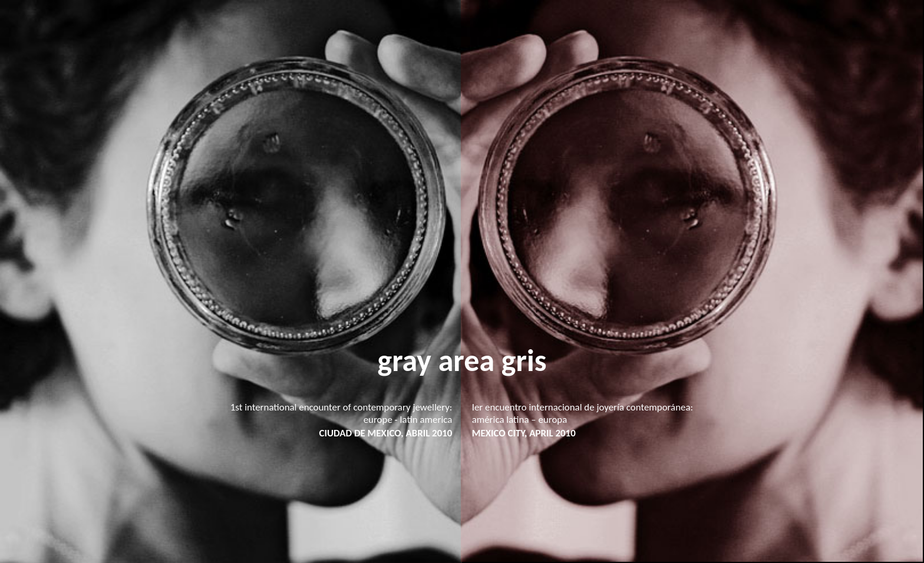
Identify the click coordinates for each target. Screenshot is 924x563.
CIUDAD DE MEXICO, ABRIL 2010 (385, 433)
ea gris (505, 360)
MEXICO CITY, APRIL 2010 (524, 433)
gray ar (421, 360)
